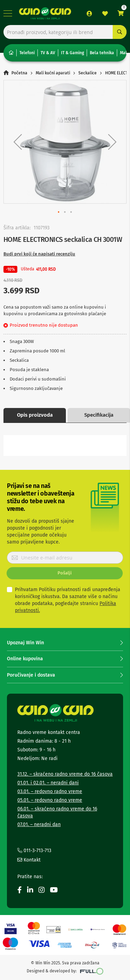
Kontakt (29, 860)
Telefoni (27, 53)
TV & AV (48, 53)
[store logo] (45, 13)
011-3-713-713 (34, 851)
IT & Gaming (72, 53)
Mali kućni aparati (53, 73)
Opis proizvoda (35, 415)
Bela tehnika (102, 53)
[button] (18, 142)
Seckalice (88, 73)
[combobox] (65, 32)
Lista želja (105, 14)
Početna (19, 73)
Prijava (89, 14)
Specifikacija (99, 415)
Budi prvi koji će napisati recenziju (39, 254)
